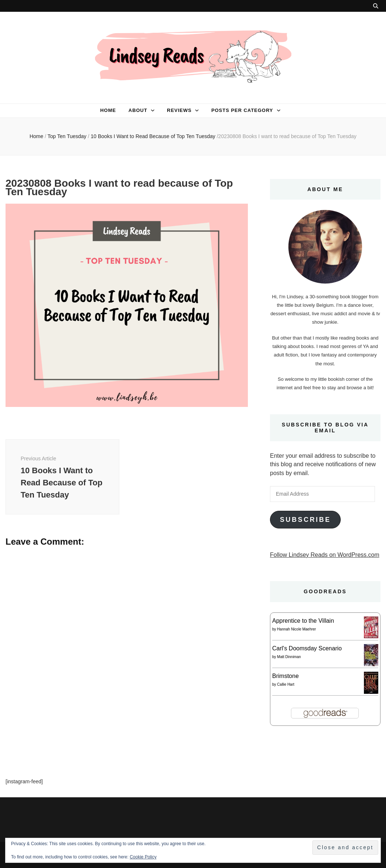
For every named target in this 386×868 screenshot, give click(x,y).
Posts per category (242, 110)
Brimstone (285, 676)
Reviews (179, 110)
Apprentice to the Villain (303, 621)
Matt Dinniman (289, 657)
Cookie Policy (143, 857)
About (138, 110)
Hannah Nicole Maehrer (296, 629)
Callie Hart (286, 684)
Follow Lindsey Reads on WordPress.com (325, 555)
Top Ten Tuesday (67, 136)
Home (108, 110)
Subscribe (305, 520)
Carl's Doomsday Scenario (307, 648)
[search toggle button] (376, 6)
